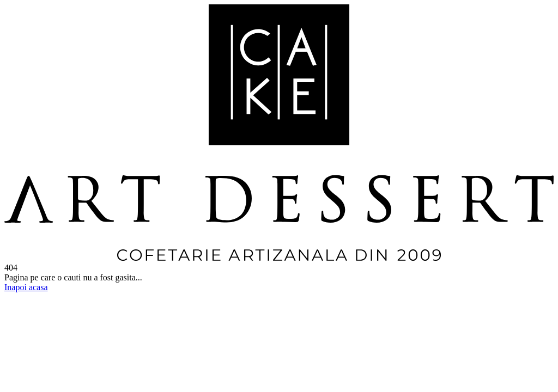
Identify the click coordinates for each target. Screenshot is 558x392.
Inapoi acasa (26, 287)
